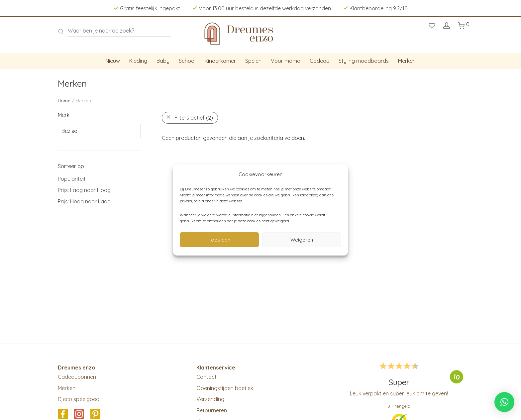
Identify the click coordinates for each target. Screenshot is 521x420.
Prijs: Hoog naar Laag (84, 201)
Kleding (138, 61)
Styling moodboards (364, 61)
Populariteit (72, 179)
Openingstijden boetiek (225, 388)
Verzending (210, 399)
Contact (207, 377)
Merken (407, 61)
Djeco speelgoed (79, 399)
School (187, 61)
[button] (504, 402)
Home (64, 101)
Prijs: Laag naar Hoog (84, 190)
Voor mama (286, 61)
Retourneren (212, 410)
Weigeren (302, 240)
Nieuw (113, 61)
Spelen (253, 61)
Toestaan (219, 240)
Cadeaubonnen (77, 377)
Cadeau (319, 61)
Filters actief (194, 118)
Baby (163, 61)
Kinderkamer (220, 61)
